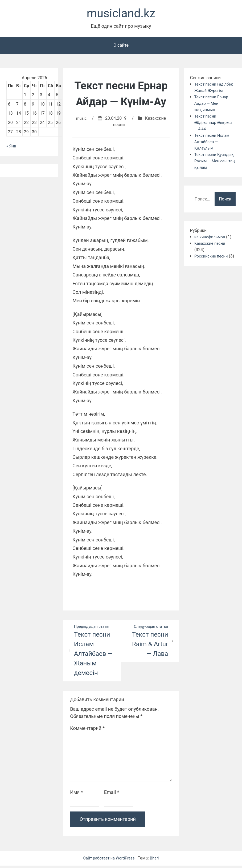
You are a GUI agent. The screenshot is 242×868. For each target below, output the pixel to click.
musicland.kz (121, 14)
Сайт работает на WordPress (109, 860)
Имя (76, 795)
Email (112, 795)
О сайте (121, 47)
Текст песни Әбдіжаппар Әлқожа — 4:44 (215, 130)
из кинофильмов (211, 245)
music (81, 120)
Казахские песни (211, 251)
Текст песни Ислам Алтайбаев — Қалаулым (214, 150)
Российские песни (213, 264)
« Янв (12, 148)
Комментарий (87, 731)
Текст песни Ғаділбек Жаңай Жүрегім (210, 92)
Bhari (157, 860)
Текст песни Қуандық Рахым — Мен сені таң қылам (214, 169)
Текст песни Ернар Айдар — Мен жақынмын (213, 111)
